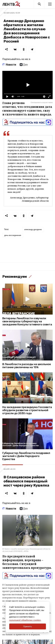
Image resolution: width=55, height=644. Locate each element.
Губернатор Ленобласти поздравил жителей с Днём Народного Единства (26, 456)
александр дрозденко (33, 230)
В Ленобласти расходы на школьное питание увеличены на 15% (27, 366)
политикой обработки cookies (25, 620)
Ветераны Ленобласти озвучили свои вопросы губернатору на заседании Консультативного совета (27, 321)
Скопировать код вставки (42, 102)
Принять (27, 626)
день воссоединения (13, 235)
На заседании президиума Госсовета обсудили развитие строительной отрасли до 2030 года (27, 410)
